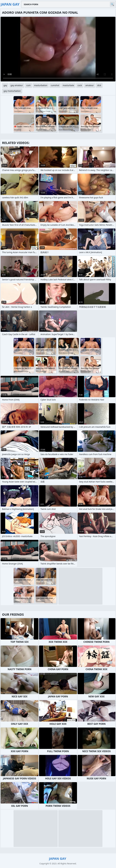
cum (28, 85)
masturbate (68, 85)
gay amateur (17, 85)
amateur (90, 85)
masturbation (41, 85)
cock (80, 85)
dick (99, 85)
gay (5, 85)
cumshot (55, 85)
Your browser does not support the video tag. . (58, 49)
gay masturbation (12, 91)
